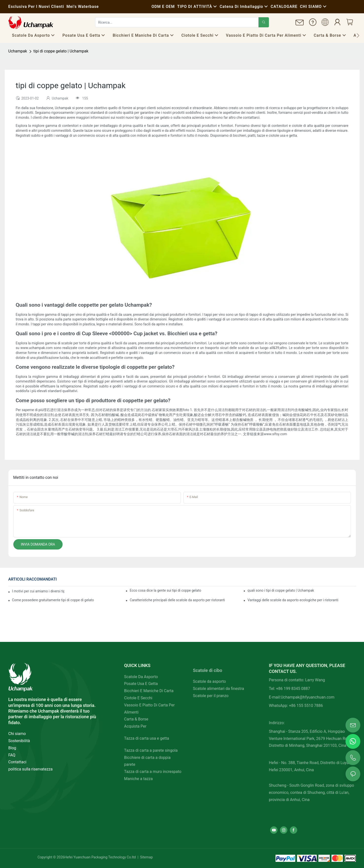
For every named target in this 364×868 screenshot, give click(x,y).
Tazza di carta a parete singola (151, 750)
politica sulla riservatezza (31, 769)
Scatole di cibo (208, 670)
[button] (358, 35)
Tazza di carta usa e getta (147, 738)
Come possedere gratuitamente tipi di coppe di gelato (53, 600)
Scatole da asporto (209, 681)
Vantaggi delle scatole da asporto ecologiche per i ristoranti (293, 600)
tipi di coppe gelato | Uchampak (61, 51)
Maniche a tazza (139, 779)
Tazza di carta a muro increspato (153, 772)
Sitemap (146, 857)
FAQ (12, 755)
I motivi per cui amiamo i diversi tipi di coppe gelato (38, 591)
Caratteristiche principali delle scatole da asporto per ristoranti (177, 600)
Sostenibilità (19, 741)
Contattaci (17, 762)
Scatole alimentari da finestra (218, 689)
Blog (12, 748)
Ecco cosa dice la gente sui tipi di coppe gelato (165, 590)
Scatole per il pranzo (211, 696)
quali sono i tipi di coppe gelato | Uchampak (281, 590)
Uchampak (18, 51)
